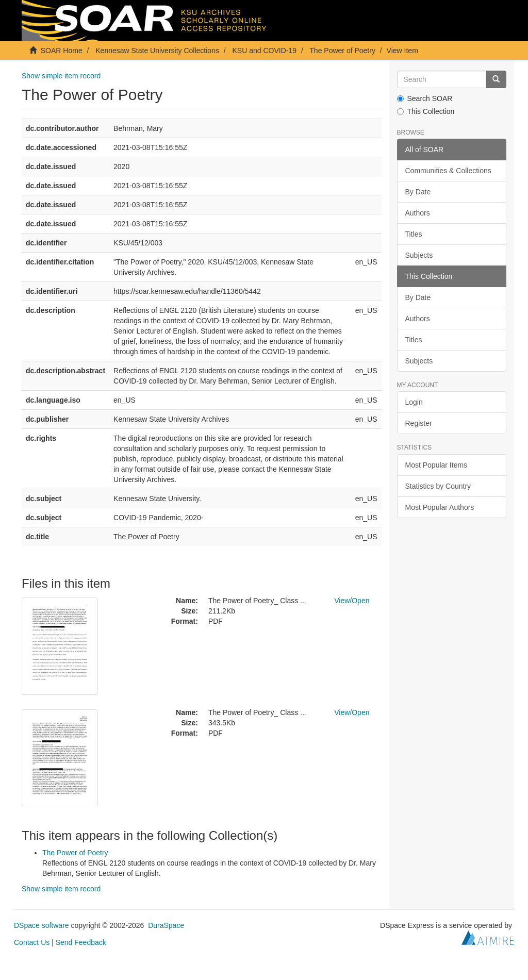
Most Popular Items (436, 465)
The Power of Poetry (342, 51)
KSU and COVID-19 (265, 51)
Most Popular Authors (440, 507)
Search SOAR (425, 98)
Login (414, 402)
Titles (414, 234)
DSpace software (42, 925)
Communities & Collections (448, 171)
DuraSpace (166, 925)
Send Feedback (81, 942)
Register (419, 423)
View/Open (352, 601)
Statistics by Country (438, 486)
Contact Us (32, 942)
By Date (418, 192)
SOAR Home (62, 51)
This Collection (426, 111)
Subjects (419, 255)
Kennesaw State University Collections (157, 51)
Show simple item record (61, 76)
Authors (418, 213)
